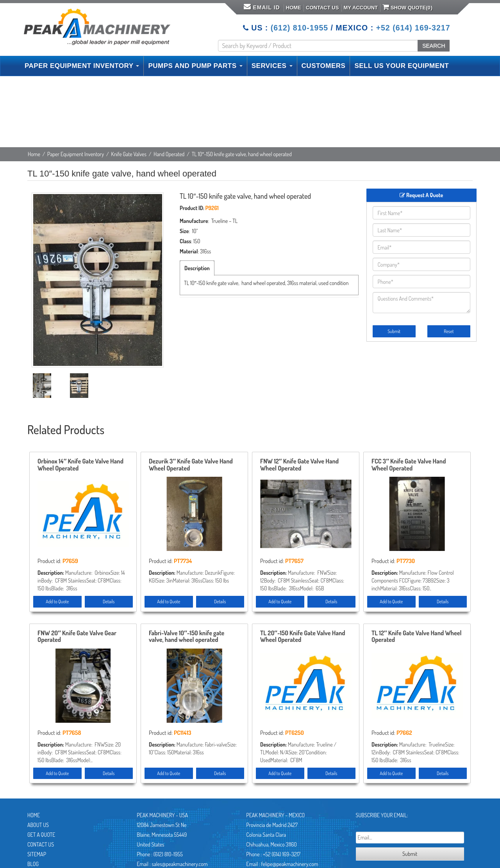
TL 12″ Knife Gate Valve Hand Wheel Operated (416, 637)
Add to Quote (57, 602)
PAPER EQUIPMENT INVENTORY (82, 66)
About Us (38, 825)
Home (294, 8)
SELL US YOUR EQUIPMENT (402, 66)
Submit (394, 331)
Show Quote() (407, 7)
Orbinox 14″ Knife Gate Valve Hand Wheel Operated (80, 465)
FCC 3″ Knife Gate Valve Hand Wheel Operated (409, 465)
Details (109, 602)
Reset (449, 331)
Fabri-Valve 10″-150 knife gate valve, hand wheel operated (187, 637)
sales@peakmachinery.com (179, 864)
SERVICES (272, 66)
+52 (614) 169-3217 (413, 28)
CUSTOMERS (324, 66)
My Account (361, 8)
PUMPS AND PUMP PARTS (195, 66)
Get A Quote (41, 835)
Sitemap (37, 854)
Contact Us (322, 8)
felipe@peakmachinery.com (289, 864)
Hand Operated (169, 154)
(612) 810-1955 (299, 28)
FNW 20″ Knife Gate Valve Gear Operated (77, 637)
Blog (33, 864)
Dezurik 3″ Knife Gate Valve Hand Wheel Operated (191, 465)
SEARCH (434, 46)
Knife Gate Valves (129, 154)
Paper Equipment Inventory (76, 154)
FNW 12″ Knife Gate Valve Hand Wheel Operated (299, 465)
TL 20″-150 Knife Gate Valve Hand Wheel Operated (303, 637)
